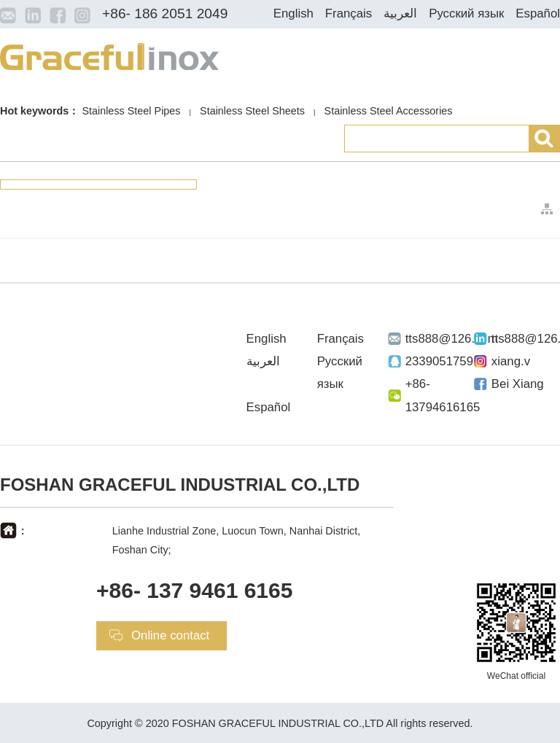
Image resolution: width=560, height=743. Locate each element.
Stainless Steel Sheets (252, 111)
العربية (400, 13)
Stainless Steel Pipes (131, 111)
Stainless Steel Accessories (389, 111)
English (293, 13)
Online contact (170, 635)
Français (349, 13)
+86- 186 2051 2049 (165, 13)
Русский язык (466, 13)
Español (538, 13)
